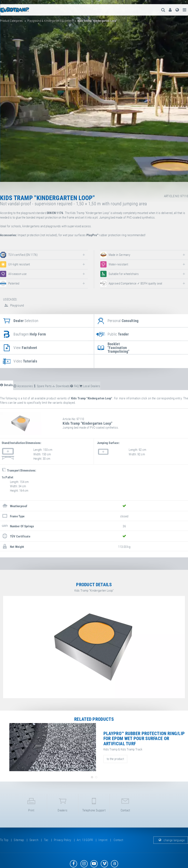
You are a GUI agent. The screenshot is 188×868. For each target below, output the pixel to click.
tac (46, 840)
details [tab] (7, 385)
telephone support (94, 804)
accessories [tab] (23, 386)
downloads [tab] (61, 386)
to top (4, 840)
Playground (14, 305)
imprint (103, 840)
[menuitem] (170, 10)
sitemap (19, 840)
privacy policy (62, 840)
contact (125, 804)
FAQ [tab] (75, 386)
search (34, 840)
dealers (63, 804)
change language (171, 840)
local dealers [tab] (90, 386)
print (31, 804)
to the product (115, 759)
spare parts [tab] (42, 386)
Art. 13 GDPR (85, 840)
